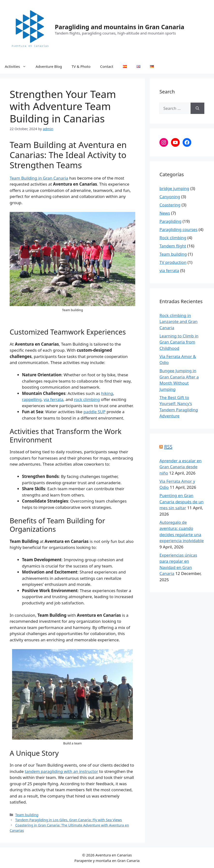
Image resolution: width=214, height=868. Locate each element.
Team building (27, 815)
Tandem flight (173, 246)
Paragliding (170, 221)
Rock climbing (173, 238)
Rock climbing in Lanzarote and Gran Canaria (178, 322)
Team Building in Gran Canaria (39, 178)
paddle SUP (94, 412)
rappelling (32, 399)
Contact (107, 66)
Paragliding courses (178, 229)
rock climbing (87, 399)
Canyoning (170, 197)
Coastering (170, 205)
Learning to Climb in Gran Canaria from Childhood (179, 342)
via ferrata (53, 399)
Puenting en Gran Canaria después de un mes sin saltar (181, 502)
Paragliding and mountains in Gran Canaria (120, 27)
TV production (173, 262)
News (165, 213)
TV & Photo (81, 66)
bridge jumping (174, 188)
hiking (107, 393)
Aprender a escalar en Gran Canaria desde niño (180, 467)
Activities (18, 66)
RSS (168, 447)
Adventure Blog (49, 66)
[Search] (197, 108)
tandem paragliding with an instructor (61, 771)
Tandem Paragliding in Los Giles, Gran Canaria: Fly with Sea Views (69, 820)
